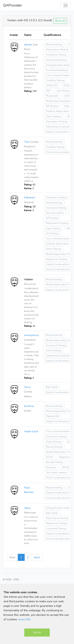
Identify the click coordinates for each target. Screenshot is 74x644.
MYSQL (67, 85)
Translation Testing (56, 122)
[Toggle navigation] (66, 5)
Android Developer (56, 60)
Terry (27, 387)
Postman (51, 467)
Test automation (55, 213)
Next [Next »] (37, 557)
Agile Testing (53, 228)
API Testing (52, 106)
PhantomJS (52, 96)
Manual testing (54, 45)
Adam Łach (31, 431)
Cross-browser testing (58, 75)
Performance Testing (57, 50)
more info (24, 619)
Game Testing (53, 116)
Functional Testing (56, 55)
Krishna (29, 406)
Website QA (52, 416)
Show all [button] (60, 21)
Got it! (37, 632)
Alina (27, 508)
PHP (48, 91)
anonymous (31, 335)
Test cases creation (56, 472)
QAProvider (13, 5)
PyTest (49, 457)
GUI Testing (63, 91)
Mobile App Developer (58, 101)
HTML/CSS (52, 85)
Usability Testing (55, 80)
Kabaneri (30, 197)
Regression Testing (56, 259)
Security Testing (54, 462)
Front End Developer (57, 70)
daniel (28, 45)
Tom (27, 142)
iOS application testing (59, 65)
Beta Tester (52, 387)
